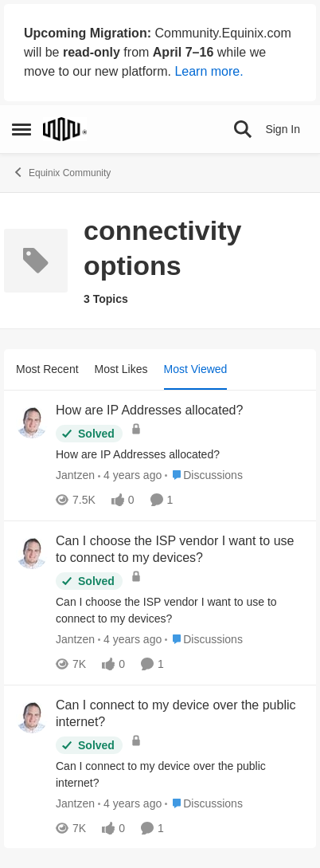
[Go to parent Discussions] (204, 475)
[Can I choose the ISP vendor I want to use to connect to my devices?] (180, 611)
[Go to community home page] (65, 129)
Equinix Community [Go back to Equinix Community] (61, 172)
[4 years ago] (130, 475)
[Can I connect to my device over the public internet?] (180, 774)
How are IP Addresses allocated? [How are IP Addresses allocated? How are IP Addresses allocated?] (149, 410)
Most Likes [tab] (121, 369)
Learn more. (209, 71)
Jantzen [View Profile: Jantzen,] (75, 475)
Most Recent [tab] (47, 369)
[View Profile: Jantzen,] (32, 422)
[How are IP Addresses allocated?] (180, 455)
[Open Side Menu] (21, 129)
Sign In (283, 129)
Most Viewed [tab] (196, 369)
